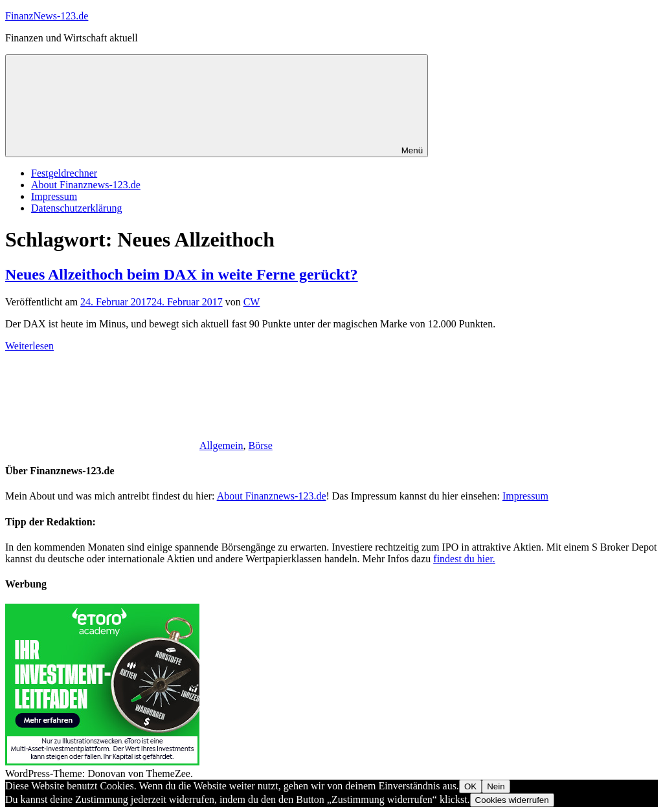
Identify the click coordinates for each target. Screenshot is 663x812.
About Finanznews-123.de (86, 185)
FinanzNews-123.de (47, 16)
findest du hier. (464, 559)
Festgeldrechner (64, 173)
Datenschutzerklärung (76, 208)
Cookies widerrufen (512, 800)
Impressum (54, 196)
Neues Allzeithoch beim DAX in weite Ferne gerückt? (182, 274)
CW (252, 302)
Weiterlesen (29, 346)
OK (470, 786)
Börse (261, 445)
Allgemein (221, 445)
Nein (496, 786)
